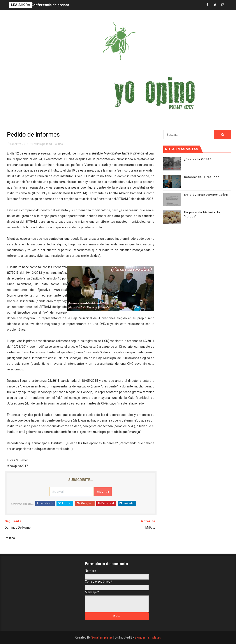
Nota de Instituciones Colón (206, 195)
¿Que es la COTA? (198, 159)
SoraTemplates (102, 637)
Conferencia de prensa (50, 5)
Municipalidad (43, 144)
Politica (58, 144)
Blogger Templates (148, 637)
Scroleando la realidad (202, 177)
